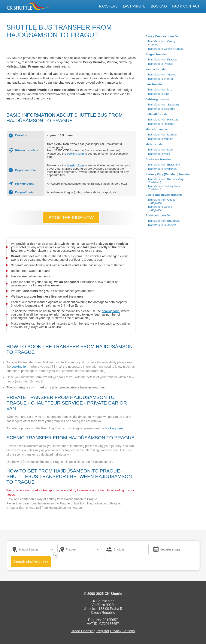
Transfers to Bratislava (162, 169)
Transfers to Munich (160, 139)
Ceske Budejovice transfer (164, 195)
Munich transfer (156, 129)
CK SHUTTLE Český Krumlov (22, 6)
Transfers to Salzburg (161, 109)
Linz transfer (154, 84)
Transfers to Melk (159, 154)
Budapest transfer (158, 215)
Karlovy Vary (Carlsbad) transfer (168, 174)
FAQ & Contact (186, 6)
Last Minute (134, 6)
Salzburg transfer (157, 99)
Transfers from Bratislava (164, 165)
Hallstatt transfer (157, 114)
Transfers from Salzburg (163, 105)
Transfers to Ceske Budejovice (160, 208)
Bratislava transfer (158, 159)
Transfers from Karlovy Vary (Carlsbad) (166, 181)
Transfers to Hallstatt (161, 124)
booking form (75, 154)
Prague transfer (156, 54)
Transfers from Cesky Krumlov (161, 43)
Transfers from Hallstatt (163, 120)
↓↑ (55, 554)
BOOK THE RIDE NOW (71, 218)
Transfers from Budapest (163, 221)
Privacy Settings (123, 631)
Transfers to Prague (160, 64)
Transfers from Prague (162, 59)
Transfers (107, 6)
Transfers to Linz (158, 94)
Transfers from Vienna (162, 74)
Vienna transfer (156, 69)
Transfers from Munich (162, 135)
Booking (159, 6)
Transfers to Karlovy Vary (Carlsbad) (164, 188)
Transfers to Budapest (162, 225)
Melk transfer (154, 144)
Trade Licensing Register (90, 631)
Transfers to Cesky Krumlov (165, 49)
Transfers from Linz (160, 90)
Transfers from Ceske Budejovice (161, 201)
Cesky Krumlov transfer (162, 36)
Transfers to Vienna (160, 79)
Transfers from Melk (160, 150)
